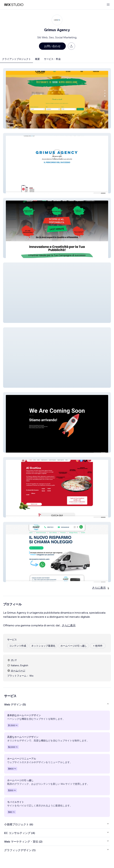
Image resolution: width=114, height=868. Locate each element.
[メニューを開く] (108, 5)
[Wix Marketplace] (14, 5)
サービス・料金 (52, 59)
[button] (57, 98)
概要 (37, 59)
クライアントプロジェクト (16, 59)
